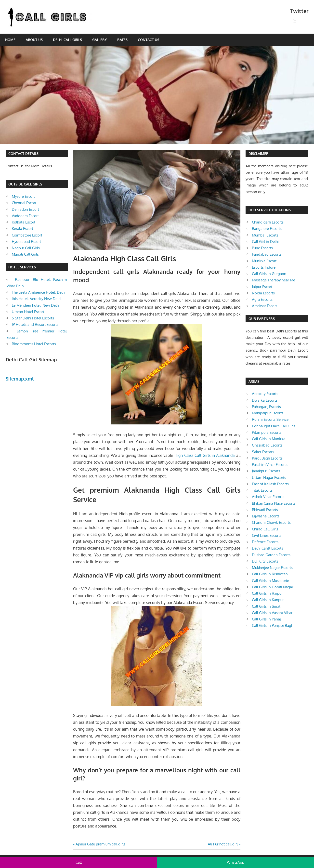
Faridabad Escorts (267, 254)
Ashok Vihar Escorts (268, 497)
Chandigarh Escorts (268, 222)
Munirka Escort (264, 261)
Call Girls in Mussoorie (270, 581)
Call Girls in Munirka (269, 439)
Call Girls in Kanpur (268, 600)
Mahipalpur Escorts (268, 413)
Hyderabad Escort (26, 242)
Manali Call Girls (25, 254)
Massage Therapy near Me (274, 280)
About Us (34, 40)
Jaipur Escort (262, 287)
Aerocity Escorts (265, 394)
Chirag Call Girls (265, 529)
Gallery (100, 40)
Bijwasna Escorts (266, 516)
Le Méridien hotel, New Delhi (36, 305)
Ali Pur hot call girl (223, 844)
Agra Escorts (262, 299)
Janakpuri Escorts (266, 471)
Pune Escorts (262, 248)
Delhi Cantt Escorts (268, 548)
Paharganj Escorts (266, 407)
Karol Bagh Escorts (267, 458)
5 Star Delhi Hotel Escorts (33, 318)
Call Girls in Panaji (267, 619)
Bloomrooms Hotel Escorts (34, 344)
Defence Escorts (265, 542)
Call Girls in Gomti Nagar (273, 587)
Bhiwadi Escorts (265, 510)
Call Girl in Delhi (265, 242)
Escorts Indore (264, 267)
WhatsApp (236, 862)
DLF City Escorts (265, 561)
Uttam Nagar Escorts (269, 478)
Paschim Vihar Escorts (270, 465)
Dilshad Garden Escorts (271, 555)
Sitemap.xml (20, 379)
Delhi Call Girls (67, 40)
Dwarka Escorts (265, 400)
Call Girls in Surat (266, 606)
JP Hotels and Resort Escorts (35, 324)
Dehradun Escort (25, 209)
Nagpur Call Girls (26, 248)
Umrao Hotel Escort (28, 312)
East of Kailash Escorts (270, 484)
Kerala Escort (22, 229)
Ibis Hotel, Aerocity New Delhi (37, 299)
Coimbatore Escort (27, 235)
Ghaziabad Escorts (267, 445)
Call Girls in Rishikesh (270, 574)
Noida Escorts (263, 293)
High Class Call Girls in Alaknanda (205, 455)
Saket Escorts (263, 452)
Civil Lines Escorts (267, 535)
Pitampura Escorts (267, 432)
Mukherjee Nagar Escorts (272, 568)
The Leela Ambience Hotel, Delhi (39, 292)
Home (10, 40)
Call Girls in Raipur (267, 593)
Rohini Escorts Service (270, 419)
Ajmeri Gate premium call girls (100, 844)
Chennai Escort (24, 203)
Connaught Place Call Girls (274, 426)
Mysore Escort (23, 196)
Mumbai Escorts (265, 235)
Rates (122, 40)
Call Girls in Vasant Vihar (272, 613)
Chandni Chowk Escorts (271, 522)
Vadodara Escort (25, 216)
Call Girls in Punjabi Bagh (273, 625)
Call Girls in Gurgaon (269, 274)
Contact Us (149, 40)
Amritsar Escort (264, 306)
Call (79, 862)
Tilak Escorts (262, 490)
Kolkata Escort (24, 222)
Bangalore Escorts (267, 229)
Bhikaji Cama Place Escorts (274, 503)
